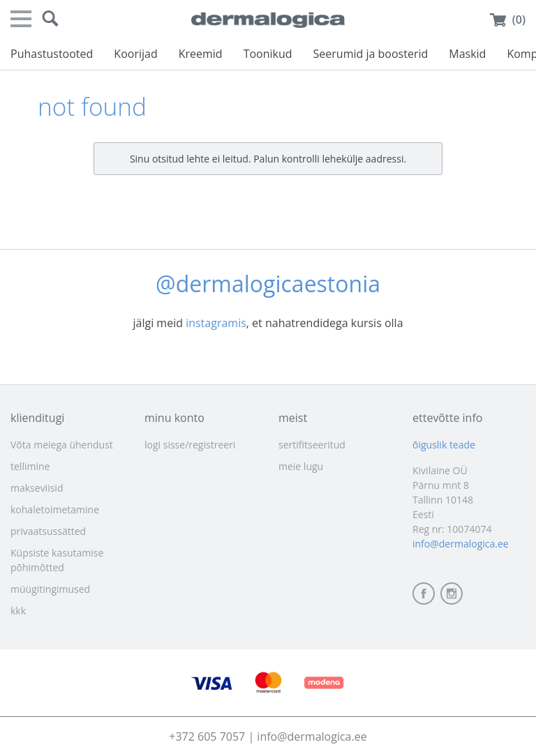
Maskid (467, 54)
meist (293, 418)
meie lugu (301, 466)
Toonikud (268, 54)
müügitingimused (50, 589)
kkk (18, 611)
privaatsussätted (48, 531)
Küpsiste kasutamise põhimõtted (57, 560)
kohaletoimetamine (55, 509)
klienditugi (37, 418)
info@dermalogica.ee (461, 544)
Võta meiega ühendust (62, 445)
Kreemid (201, 54)
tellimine (30, 466)
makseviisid (37, 488)
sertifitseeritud (312, 445)
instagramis (216, 323)
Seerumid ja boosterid (371, 54)
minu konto (174, 418)
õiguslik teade (444, 445)
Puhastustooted (52, 54)
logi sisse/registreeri (190, 445)
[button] (50, 19)
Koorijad (135, 54)
